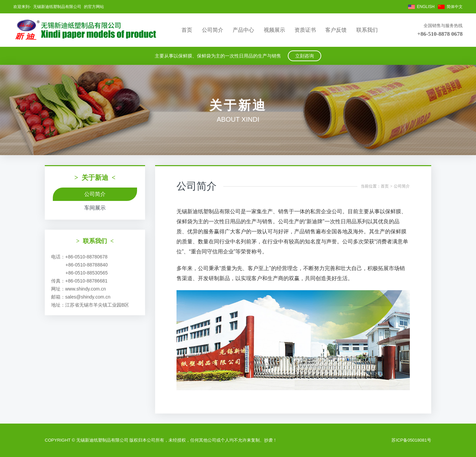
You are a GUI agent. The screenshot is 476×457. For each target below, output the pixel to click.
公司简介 (213, 30)
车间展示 (95, 208)
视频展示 (274, 30)
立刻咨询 (305, 56)
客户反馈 (336, 30)
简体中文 (455, 7)
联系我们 (367, 30)
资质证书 (305, 30)
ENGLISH (426, 7)
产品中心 (243, 30)
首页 (187, 30)
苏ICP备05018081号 (411, 440)
